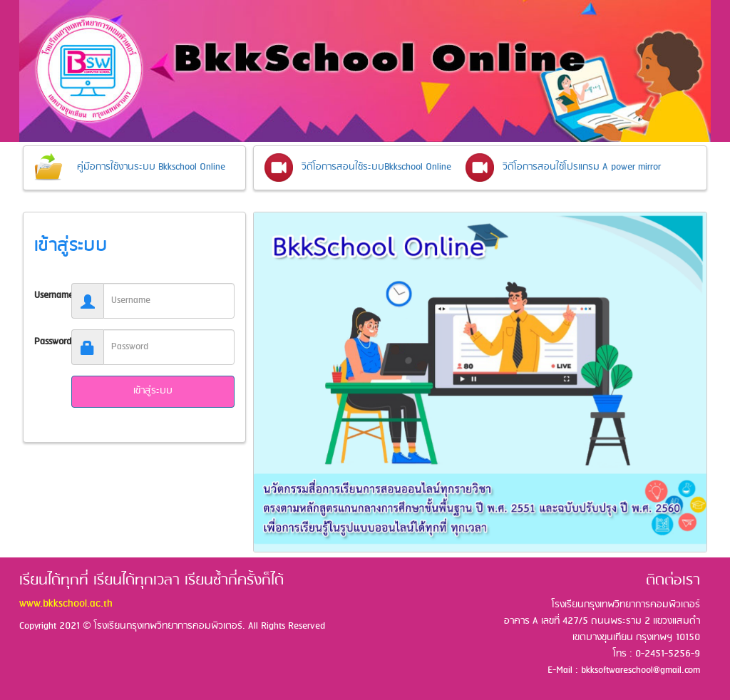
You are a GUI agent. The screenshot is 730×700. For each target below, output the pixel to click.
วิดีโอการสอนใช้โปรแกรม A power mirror (582, 167)
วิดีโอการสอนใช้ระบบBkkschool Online (376, 167)
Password (47, 342)
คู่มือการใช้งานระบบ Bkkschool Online (151, 167)
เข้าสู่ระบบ (153, 391)
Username (47, 295)
